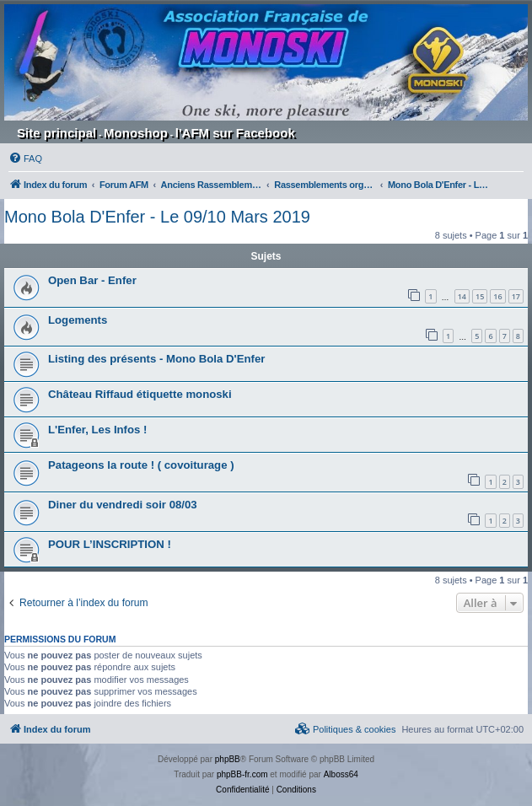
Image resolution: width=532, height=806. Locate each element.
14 (462, 296)
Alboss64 (341, 774)
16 (497, 296)
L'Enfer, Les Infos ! (97, 430)
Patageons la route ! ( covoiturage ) (141, 465)
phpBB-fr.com (242, 774)
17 (516, 296)
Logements (78, 320)
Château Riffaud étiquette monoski (140, 394)
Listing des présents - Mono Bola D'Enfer (156, 359)
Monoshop (136, 133)
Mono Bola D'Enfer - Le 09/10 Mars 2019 (157, 217)
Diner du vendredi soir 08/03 (123, 505)
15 (480, 296)
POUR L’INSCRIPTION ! (110, 544)
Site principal (56, 133)
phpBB (228, 759)
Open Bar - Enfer (92, 280)
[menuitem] (25, 159)
